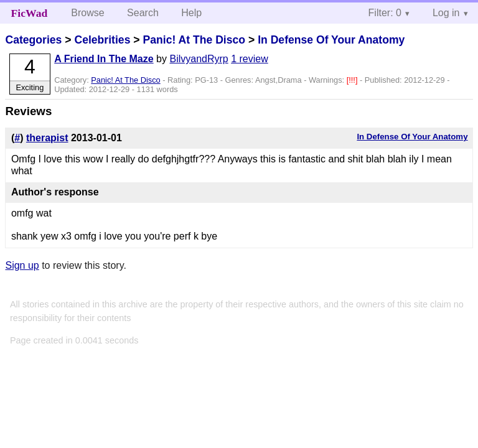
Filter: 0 (385, 13)
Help (191, 13)
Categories (33, 40)
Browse (87, 13)
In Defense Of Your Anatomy (331, 40)
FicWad (30, 13)
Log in (446, 13)
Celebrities (102, 40)
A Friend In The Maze (104, 59)
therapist (47, 138)
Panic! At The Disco (194, 40)
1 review (250, 59)
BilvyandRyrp (199, 59)
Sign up (22, 265)
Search (143, 13)
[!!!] (353, 80)
